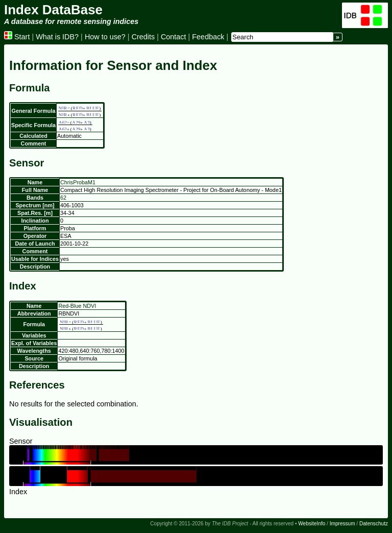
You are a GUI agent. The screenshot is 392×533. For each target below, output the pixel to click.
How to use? (105, 37)
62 (63, 198)
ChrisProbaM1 (78, 182)
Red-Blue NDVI (77, 306)
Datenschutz (374, 524)
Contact (174, 37)
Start (17, 37)
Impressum (342, 524)
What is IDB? (57, 37)
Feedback (208, 37)
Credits (143, 37)
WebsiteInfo (312, 524)
